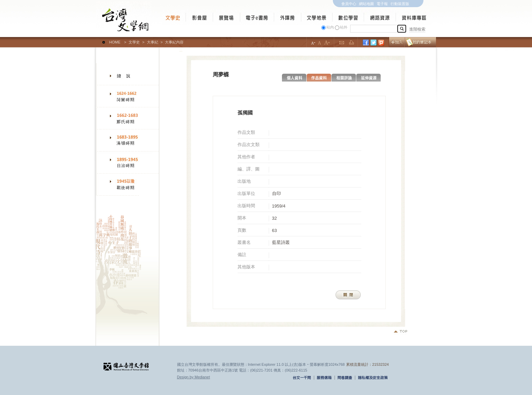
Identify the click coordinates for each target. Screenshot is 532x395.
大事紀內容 (174, 42)
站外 (344, 27)
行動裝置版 (400, 4)
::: (98, 39)
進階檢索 (417, 29)
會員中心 (349, 4)
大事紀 (153, 42)
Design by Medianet (194, 377)
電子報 (382, 4)
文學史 (134, 42)
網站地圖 (366, 4)
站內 (330, 27)
